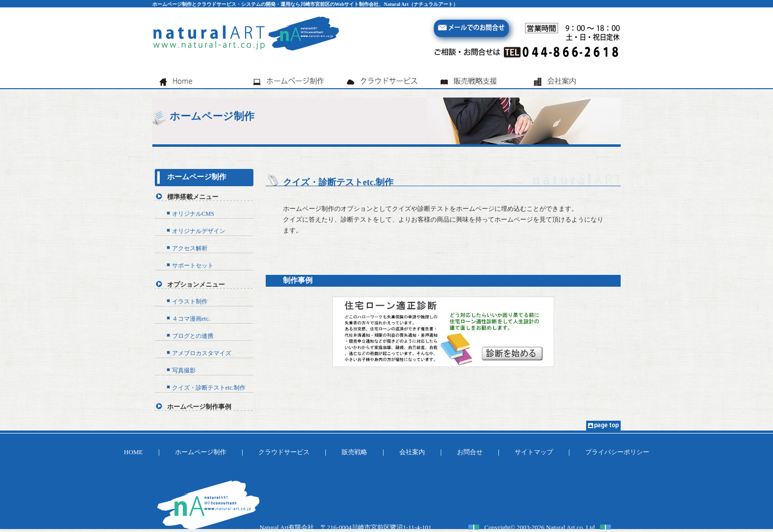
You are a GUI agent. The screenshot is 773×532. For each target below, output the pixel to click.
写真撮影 (184, 370)
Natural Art (561, 527)
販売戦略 (354, 452)
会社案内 (412, 452)
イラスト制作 (190, 301)
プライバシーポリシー (617, 452)
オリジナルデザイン (199, 231)
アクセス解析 (190, 248)
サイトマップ (534, 452)
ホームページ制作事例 (199, 407)
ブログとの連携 (193, 336)
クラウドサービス (284, 452)
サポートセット (193, 266)
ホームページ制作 (197, 177)
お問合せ (470, 452)
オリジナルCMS (193, 214)
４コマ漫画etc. (191, 319)
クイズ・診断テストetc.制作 (209, 388)
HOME (133, 452)
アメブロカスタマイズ (202, 353)
